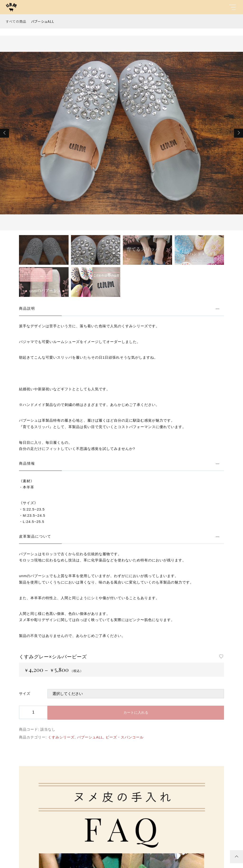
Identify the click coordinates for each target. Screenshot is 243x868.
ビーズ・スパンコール (125, 737)
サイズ (25, 693)
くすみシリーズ (61, 737)
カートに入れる (136, 712)
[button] (5, 133)
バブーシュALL (43, 21)
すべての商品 (16, 21)
